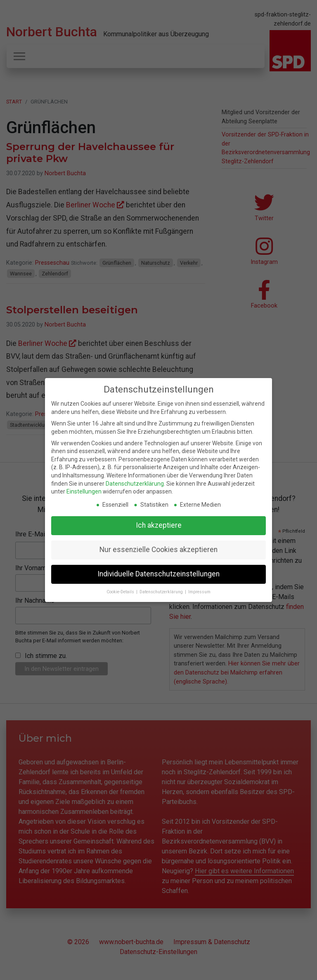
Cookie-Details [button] (121, 592)
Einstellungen (84, 491)
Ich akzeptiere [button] (159, 525)
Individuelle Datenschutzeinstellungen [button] (158, 574)
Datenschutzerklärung (135, 484)
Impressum (199, 592)
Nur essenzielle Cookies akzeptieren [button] (158, 550)
